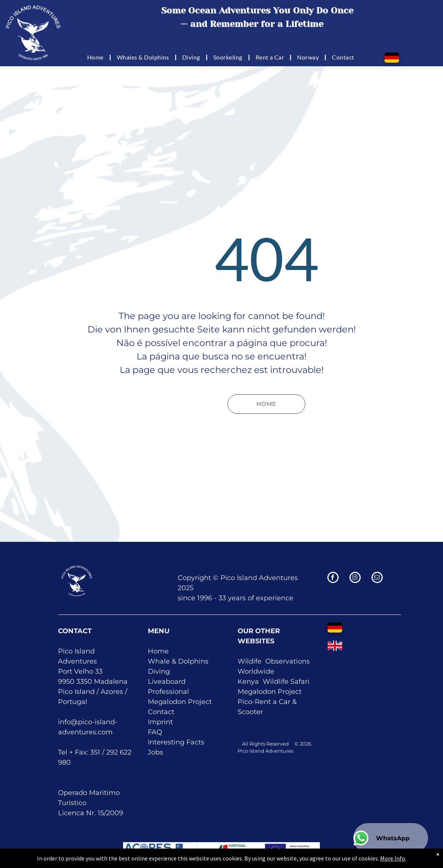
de (270, 671)
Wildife (250, 661)
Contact (161, 712)
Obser (275, 661)
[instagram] (355, 578)
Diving (159, 671)
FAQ (155, 732)
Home (158, 651)
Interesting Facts (176, 742)
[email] (377, 578)
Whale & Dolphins (178, 661)
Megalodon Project (180, 702)
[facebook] (333, 578)
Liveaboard (167, 682)
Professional (168, 692)
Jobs (155, 752)
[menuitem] (96, 57)
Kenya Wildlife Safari (274, 682)
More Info (393, 863)
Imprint (160, 722)
